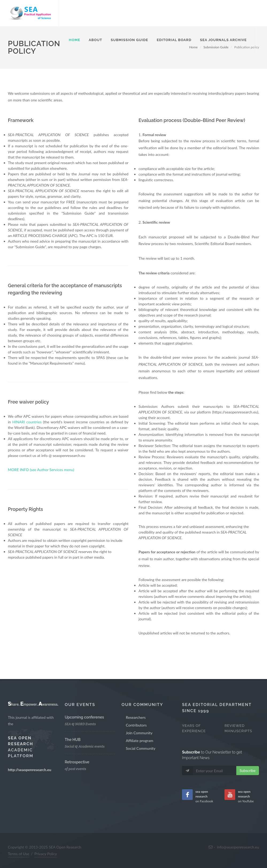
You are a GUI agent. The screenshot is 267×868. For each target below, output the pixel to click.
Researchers (136, 717)
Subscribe (248, 770)
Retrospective (77, 762)
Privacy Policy (46, 854)
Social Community (141, 748)
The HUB (73, 740)
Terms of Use (19, 854)
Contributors (136, 725)
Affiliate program (140, 741)
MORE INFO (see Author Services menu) (41, 470)
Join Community (139, 733)
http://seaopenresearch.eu (30, 770)
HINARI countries (27, 422)
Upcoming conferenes (84, 717)
